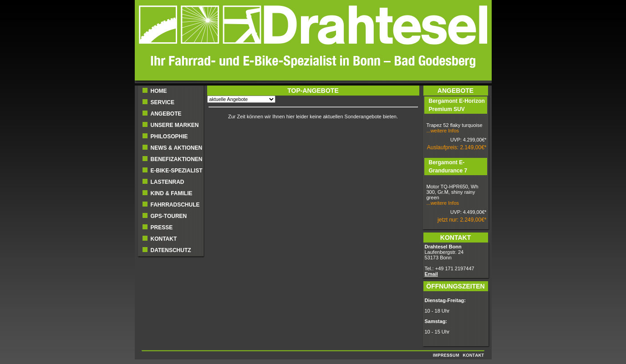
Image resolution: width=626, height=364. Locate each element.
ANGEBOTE (166, 114)
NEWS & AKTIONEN (177, 148)
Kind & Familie (172, 193)
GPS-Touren (169, 216)
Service (163, 102)
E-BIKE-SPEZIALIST (177, 171)
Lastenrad (168, 182)
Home (159, 91)
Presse (162, 227)
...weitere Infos (443, 131)
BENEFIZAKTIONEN (177, 159)
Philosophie (169, 136)
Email (431, 274)
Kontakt (164, 239)
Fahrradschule (175, 205)
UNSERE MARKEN (175, 125)
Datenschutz (171, 250)
